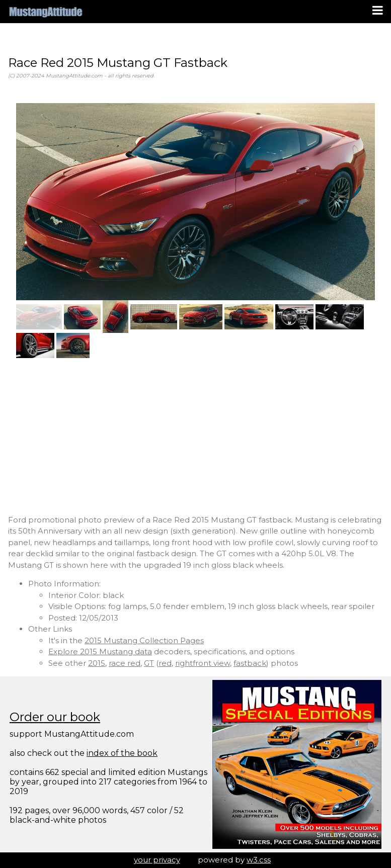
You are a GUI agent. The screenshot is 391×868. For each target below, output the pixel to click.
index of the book (122, 753)
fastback (250, 663)
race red (125, 663)
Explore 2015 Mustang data (100, 652)
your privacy (157, 860)
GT (149, 663)
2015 (97, 663)
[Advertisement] (195, 437)
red (165, 663)
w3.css (259, 860)
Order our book (55, 717)
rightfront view (203, 663)
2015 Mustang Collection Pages (144, 640)
